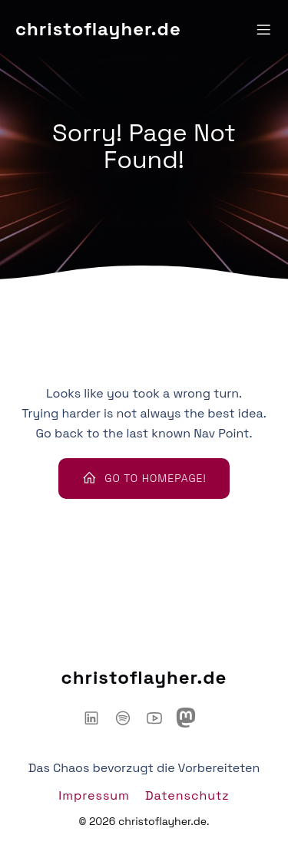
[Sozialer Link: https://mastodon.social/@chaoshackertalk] (192, 718)
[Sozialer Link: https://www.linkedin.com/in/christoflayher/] (97, 718)
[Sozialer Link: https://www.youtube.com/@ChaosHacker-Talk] (160, 718)
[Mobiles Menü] (263, 29)
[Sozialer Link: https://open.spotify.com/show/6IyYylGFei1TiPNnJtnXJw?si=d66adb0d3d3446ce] (129, 718)
